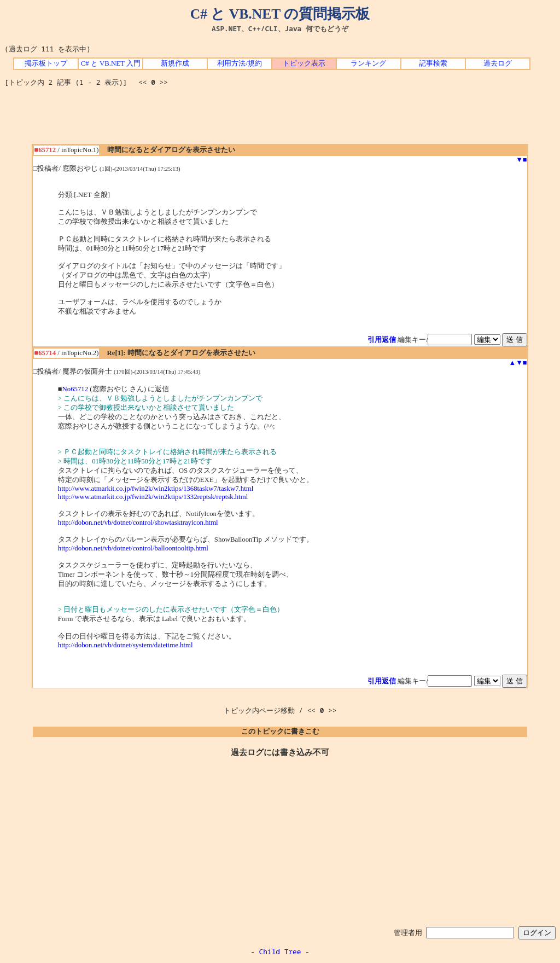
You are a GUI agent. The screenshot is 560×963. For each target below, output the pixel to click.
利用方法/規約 (240, 63)
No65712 (75, 389)
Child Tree (280, 952)
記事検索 (433, 63)
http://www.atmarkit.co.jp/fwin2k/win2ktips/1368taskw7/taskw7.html (156, 489)
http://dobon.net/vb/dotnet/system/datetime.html (126, 645)
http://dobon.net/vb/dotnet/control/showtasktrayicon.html (138, 523)
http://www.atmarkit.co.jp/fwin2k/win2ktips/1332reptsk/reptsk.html (153, 497)
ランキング (368, 63)
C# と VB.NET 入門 (111, 63)
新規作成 (175, 63)
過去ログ (498, 63)
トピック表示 (304, 63)
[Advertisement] (280, 119)
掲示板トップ (46, 63)
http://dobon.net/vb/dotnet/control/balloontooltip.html (133, 548)
